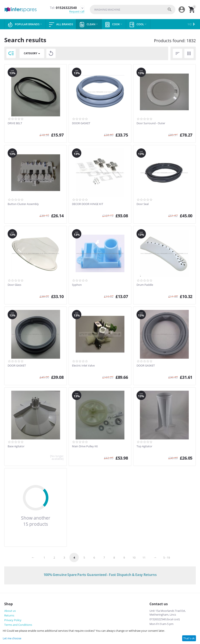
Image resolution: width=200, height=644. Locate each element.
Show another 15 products (36, 521)
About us (10, 611)
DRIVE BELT (15, 123)
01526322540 (63, 8)
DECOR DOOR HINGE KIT (88, 204)
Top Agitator (144, 446)
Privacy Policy (13, 620)
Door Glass (14, 285)
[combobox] (133, 10)
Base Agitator (16, 446)
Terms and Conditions (18, 625)
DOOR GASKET (81, 123)
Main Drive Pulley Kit (85, 446)
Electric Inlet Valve (83, 366)
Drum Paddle (145, 285)
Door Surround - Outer (151, 123)
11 (144, 558)
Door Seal (143, 204)
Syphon (77, 285)
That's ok (189, 638)
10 (134, 558)
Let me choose (12, 638)
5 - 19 (167, 558)
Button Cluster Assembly (23, 204)
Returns (9, 615)
